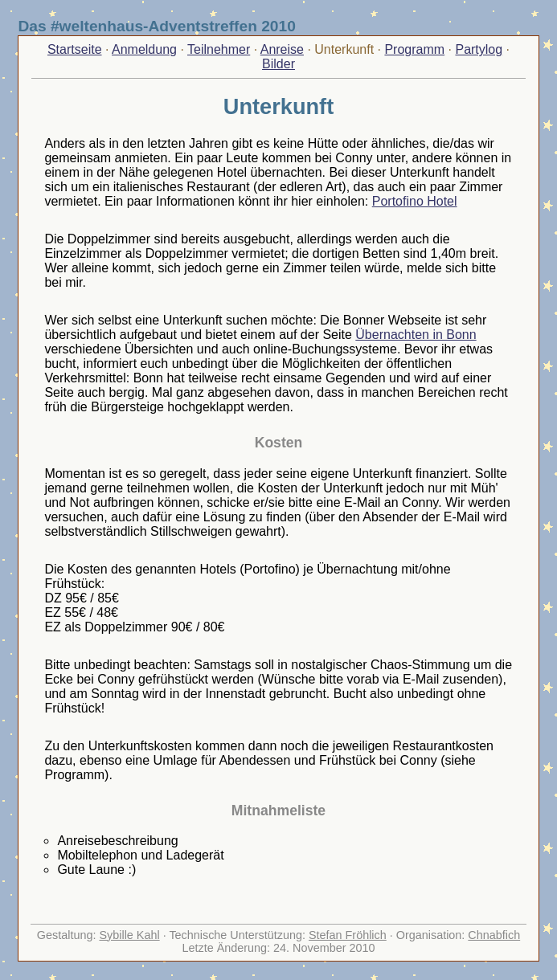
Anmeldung (144, 49)
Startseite (75, 49)
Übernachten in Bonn (416, 335)
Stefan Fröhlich (348, 935)
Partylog (479, 49)
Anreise (282, 49)
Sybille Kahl (129, 935)
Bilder (278, 64)
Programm (414, 49)
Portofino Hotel (415, 201)
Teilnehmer (219, 49)
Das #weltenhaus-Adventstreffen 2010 (157, 26)
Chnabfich (494, 935)
